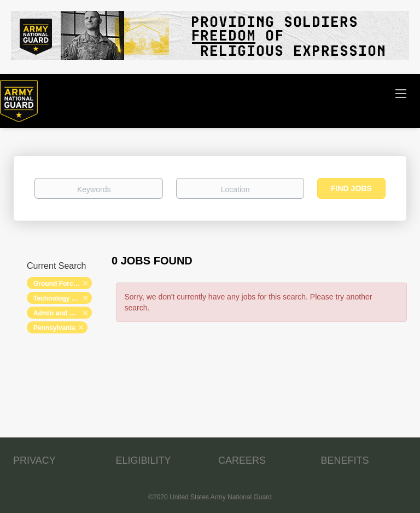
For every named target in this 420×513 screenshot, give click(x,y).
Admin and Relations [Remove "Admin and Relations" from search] (63, 313)
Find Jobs (351, 188)
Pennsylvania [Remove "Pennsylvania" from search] (54, 328)
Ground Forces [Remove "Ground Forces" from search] (57, 284)
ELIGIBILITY (144, 460)
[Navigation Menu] (401, 93)
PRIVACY (34, 460)
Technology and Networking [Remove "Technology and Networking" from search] (63, 298)
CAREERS (242, 460)
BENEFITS (345, 460)
